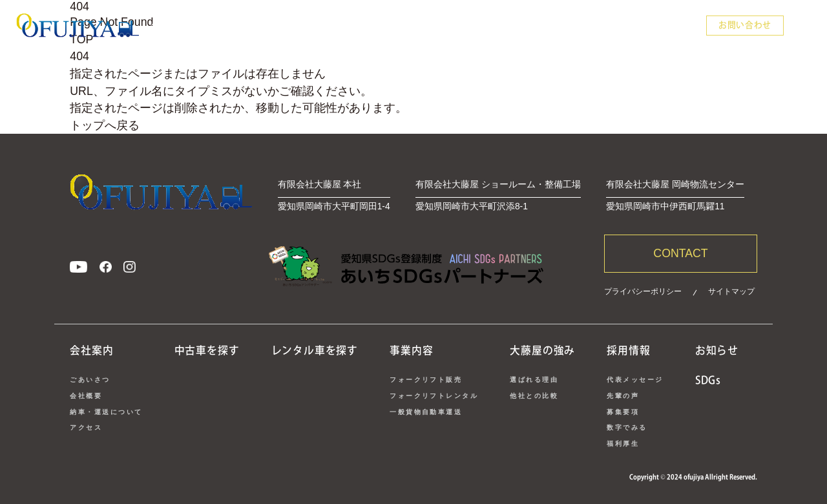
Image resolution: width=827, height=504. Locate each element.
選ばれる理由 (534, 380)
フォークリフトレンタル (434, 396)
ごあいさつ (90, 380)
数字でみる (627, 427)
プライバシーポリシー (643, 291)
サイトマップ (731, 291)
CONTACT (680, 253)
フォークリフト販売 (426, 380)
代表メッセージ (635, 380)
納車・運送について (106, 412)
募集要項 (623, 412)
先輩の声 (623, 396)
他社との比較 (534, 396)
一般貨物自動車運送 (426, 412)
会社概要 (86, 396)
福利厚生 (623, 444)
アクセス (86, 427)
